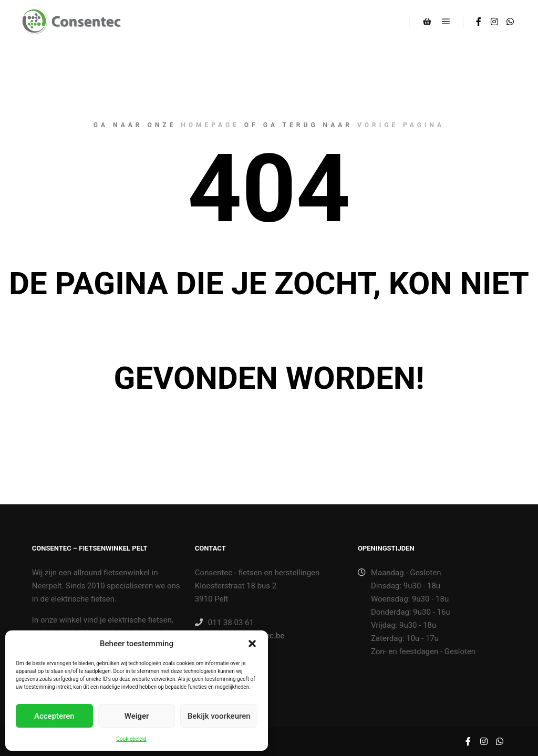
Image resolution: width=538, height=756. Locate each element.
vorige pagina (401, 125)
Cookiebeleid (131, 739)
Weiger (137, 716)
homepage (210, 125)
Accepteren (54, 716)
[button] (252, 644)
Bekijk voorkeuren (219, 716)
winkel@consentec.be (240, 636)
